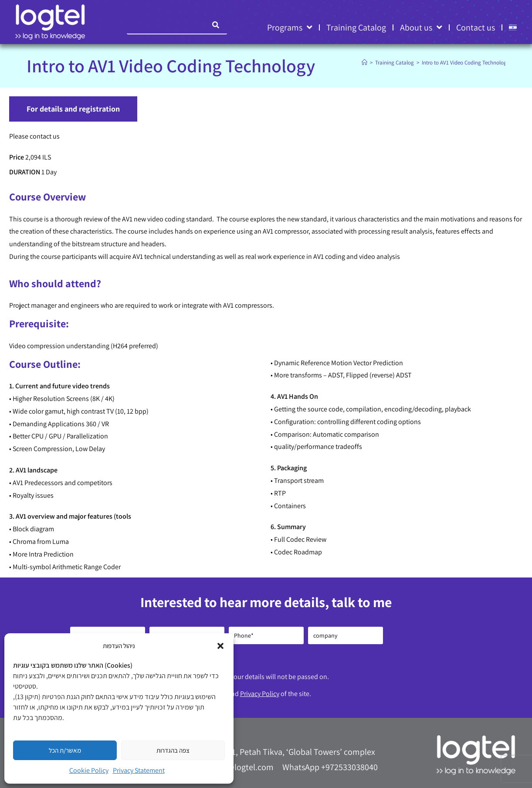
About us (421, 27)
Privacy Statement (139, 770)
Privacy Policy (260, 694)
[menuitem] (513, 27)
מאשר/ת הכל (65, 750)
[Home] (364, 63)
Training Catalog (356, 27)
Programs (290, 27)
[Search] (216, 25)
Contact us (476, 27)
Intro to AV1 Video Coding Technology (466, 63)
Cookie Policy (89, 770)
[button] (220, 646)
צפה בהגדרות (173, 750)
